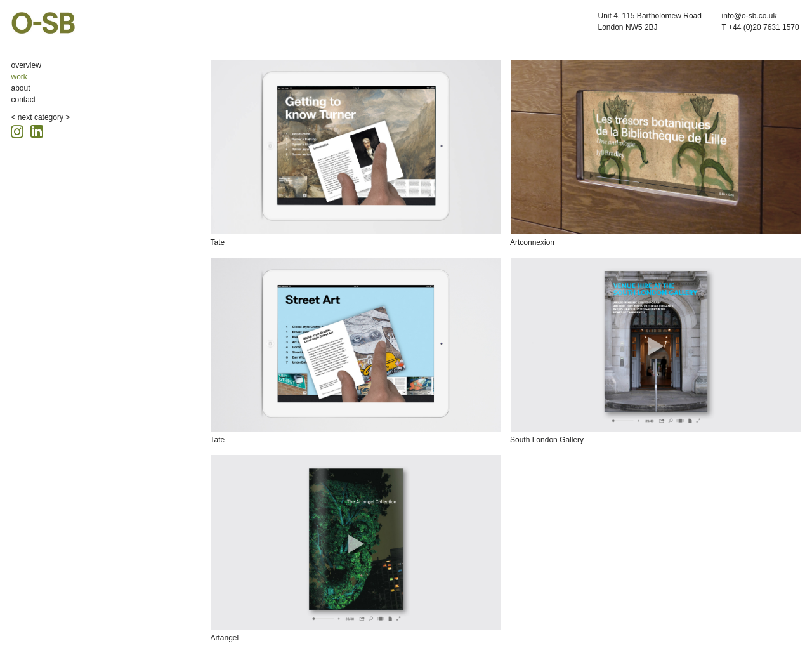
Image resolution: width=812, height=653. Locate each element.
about (21, 88)
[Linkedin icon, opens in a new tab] (37, 130)
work (19, 77)
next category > (44, 117)
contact (24, 100)
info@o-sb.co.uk (750, 16)
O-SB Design (43, 23)
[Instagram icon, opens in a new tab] (19, 130)
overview (26, 65)
